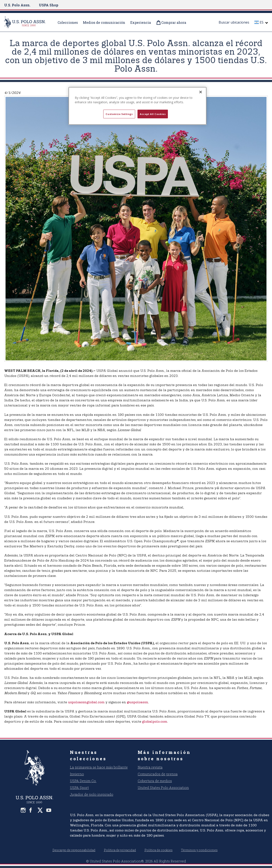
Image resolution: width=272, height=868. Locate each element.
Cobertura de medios (155, 781)
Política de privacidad (120, 850)
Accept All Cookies (153, 114)
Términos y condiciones (199, 850)
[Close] (201, 92)
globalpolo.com (155, 722)
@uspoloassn (138, 702)
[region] (137, 106)
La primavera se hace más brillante (99, 767)
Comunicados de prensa (158, 774)
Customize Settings (119, 114)
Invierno (77, 774)
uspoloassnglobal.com (86, 702)
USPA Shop (49, 5)
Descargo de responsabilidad (74, 850)
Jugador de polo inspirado (92, 794)
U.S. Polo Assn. (17, 5)
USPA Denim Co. (83, 781)
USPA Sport (79, 788)
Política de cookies (159, 850)
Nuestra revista (150, 767)
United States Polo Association (163, 788)
